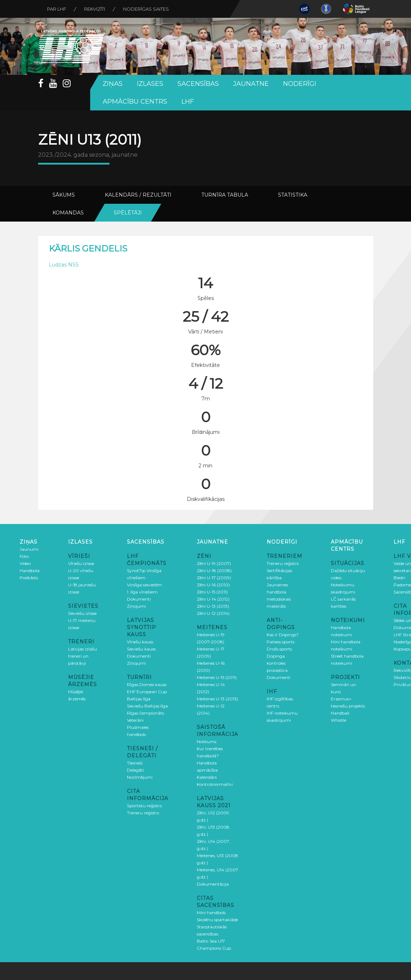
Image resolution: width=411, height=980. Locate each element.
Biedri (399, 578)
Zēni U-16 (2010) (213, 585)
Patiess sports (281, 642)
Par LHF (57, 9)
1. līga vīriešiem (142, 592)
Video (25, 563)
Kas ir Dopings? (283, 635)
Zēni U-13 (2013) (213, 606)
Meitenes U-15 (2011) (217, 677)
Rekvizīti (95, 9)
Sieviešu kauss (141, 649)
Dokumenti (139, 599)
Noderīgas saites (146, 9)
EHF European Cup (147, 692)
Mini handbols (211, 912)
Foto (24, 556)
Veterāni (135, 720)
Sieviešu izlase (82, 613)
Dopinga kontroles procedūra (277, 663)
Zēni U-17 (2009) (214, 578)
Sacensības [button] (198, 84)
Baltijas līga (139, 699)
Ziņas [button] (113, 84)
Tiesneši (135, 763)
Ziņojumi (136, 606)
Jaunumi (29, 549)
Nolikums (207, 742)
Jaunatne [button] (251, 84)
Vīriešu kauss (140, 642)
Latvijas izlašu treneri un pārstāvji (83, 656)
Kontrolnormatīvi (215, 784)
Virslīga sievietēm (145, 585)
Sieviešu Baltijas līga (147, 706)
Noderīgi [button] (300, 84)
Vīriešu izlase (81, 563)
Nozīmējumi (140, 777)
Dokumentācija (213, 884)
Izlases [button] (150, 84)
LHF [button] (188, 102)
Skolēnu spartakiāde (217, 920)
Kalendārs (207, 777)
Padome (402, 585)
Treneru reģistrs (143, 813)
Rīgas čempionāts (145, 713)
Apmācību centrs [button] (135, 102)
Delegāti (135, 770)
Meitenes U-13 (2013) (217, 699)
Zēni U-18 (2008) (214, 571)
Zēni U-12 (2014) (213, 613)
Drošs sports (279, 649)
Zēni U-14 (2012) (213, 599)
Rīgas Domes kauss (147, 685)
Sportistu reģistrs (144, 806)
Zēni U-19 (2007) (214, 563)
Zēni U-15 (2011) (212, 592)
